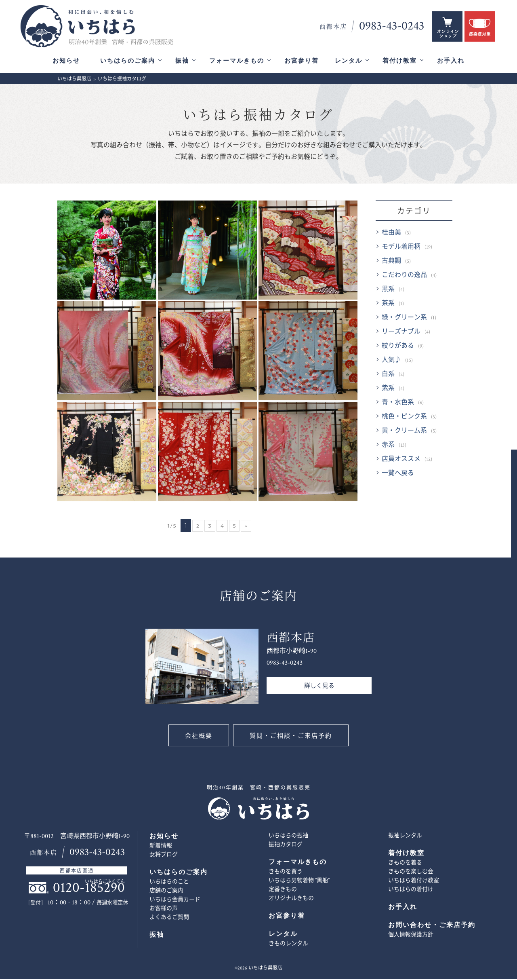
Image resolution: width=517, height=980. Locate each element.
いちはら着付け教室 (414, 881)
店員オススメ (401, 460)
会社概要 (198, 737)
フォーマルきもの (237, 61)
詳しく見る (319, 687)
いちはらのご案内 (128, 61)
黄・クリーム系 (404, 432)
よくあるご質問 (169, 918)
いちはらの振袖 (288, 836)
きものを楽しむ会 (411, 872)
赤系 (388, 446)
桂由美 (391, 233)
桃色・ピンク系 (404, 417)
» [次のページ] (246, 527)
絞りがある (398, 347)
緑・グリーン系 (404, 318)
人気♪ (391, 361)
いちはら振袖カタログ (258, 116)
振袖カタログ (286, 845)
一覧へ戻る (398, 474)
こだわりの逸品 (404, 276)
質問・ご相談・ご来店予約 (292, 737)
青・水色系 (398, 403)
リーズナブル (401, 333)
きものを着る (405, 864)
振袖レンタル (405, 836)
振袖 (182, 61)
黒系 (388, 290)
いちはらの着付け (411, 890)
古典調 (391, 262)
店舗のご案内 (166, 891)
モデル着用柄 (401, 248)
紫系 (388, 389)
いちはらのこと (169, 883)
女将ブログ (164, 855)
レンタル (349, 61)
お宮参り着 (302, 61)
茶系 (388, 304)
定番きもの (283, 890)
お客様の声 (164, 909)
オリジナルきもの (291, 899)
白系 (388, 375)
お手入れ (451, 61)
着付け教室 (400, 61)
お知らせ (66, 61)
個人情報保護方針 (411, 936)
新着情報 (161, 847)
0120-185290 (89, 888)
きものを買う (286, 872)
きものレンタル (288, 944)
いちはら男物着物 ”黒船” (299, 881)
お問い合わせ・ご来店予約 (504, 530)
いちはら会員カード (175, 900)
